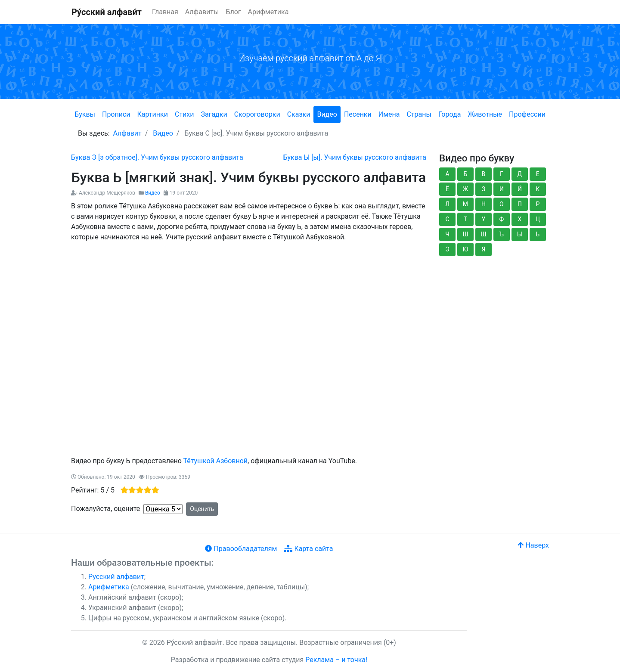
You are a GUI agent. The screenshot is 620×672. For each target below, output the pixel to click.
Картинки (153, 114)
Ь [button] (538, 234)
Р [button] (538, 204)
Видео (327, 114)
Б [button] (466, 174)
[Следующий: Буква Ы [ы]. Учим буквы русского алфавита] (355, 157)
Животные (485, 114)
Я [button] (483, 249)
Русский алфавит (116, 577)
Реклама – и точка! (336, 660)
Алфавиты (202, 12)
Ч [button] (447, 234)
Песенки (358, 114)
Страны (419, 114)
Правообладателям (241, 549)
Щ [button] (484, 234)
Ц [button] (538, 219)
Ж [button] (466, 189)
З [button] (484, 189)
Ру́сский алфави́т (107, 12)
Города (449, 114)
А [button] (447, 174)
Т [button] (465, 219)
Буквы (85, 114)
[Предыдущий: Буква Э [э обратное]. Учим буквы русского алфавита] (157, 157)
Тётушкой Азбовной (215, 461)
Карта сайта (308, 549)
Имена (389, 114)
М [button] (465, 204)
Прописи (116, 114)
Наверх (533, 545)
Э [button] (447, 249)
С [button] (447, 219)
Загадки (214, 114)
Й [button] (520, 189)
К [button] (538, 189)
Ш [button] (465, 234)
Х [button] (519, 219)
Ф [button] (502, 219)
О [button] (502, 204)
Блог (233, 12)
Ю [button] (466, 249)
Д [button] (520, 174)
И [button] (502, 189)
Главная (165, 12)
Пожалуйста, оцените (105, 509)
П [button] (520, 204)
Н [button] (484, 204)
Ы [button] (520, 234)
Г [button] (502, 174)
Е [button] (538, 174)
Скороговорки (257, 114)
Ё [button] (447, 189)
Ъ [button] (502, 234)
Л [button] (447, 204)
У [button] (484, 219)
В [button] (484, 174)
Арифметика (268, 12)
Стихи (184, 114)
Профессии (527, 114)
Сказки (299, 114)
